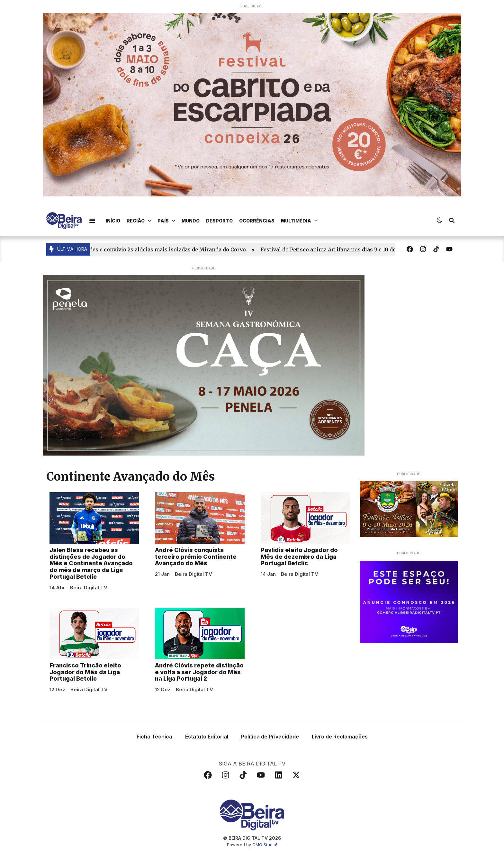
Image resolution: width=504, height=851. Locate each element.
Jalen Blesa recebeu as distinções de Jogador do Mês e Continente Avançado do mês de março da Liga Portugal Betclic (91, 563)
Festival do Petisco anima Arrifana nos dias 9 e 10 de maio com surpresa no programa (374, 249)
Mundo (191, 221)
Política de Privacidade (270, 737)
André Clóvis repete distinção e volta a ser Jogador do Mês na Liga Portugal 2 (199, 672)
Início (113, 221)
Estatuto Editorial (207, 737)
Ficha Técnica (154, 737)
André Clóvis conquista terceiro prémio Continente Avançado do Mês (196, 557)
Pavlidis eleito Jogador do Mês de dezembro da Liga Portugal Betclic (299, 557)
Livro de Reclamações (340, 737)
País (166, 221)
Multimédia (299, 221)
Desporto (219, 221)
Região (139, 221)
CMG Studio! (265, 845)
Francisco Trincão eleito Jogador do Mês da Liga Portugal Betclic (85, 672)
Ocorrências (257, 221)
